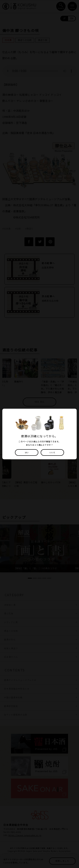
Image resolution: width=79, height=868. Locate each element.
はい (27, 452)
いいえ (52, 452)
